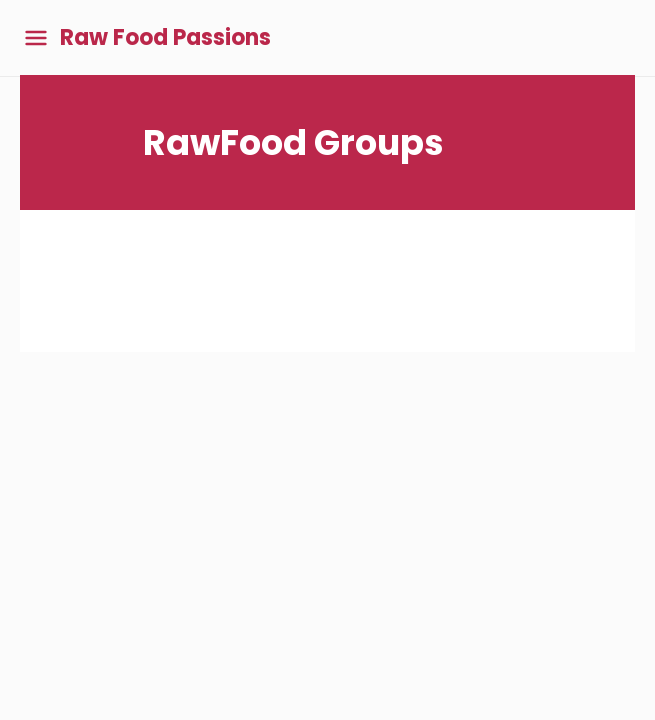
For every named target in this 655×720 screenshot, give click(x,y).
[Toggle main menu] (36, 38)
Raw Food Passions (165, 38)
